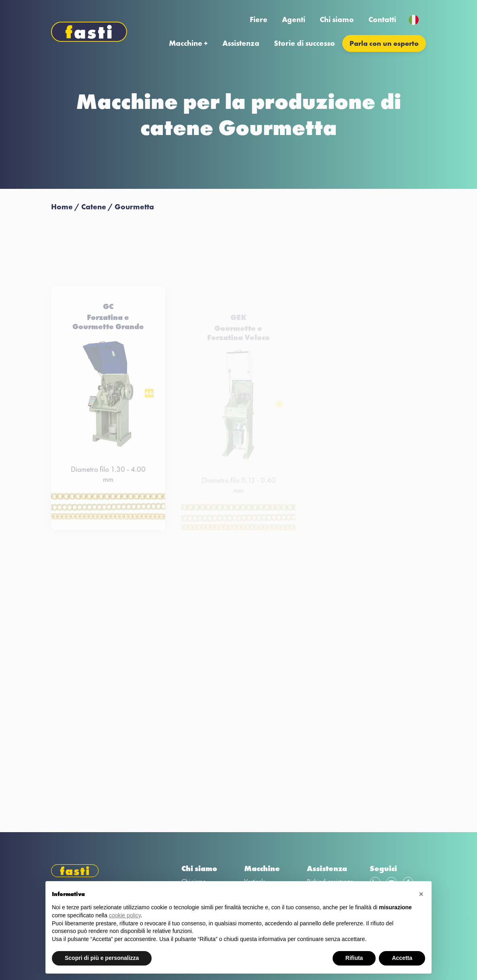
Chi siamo (337, 19)
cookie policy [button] (125, 915)
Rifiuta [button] (354, 958)
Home (62, 207)
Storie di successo (304, 43)
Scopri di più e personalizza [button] (102, 958)
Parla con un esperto (384, 43)
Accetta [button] (402, 958)
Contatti (382, 19)
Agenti (294, 19)
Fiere (259, 19)
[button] (421, 894)
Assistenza (241, 43)
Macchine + (188, 43)
